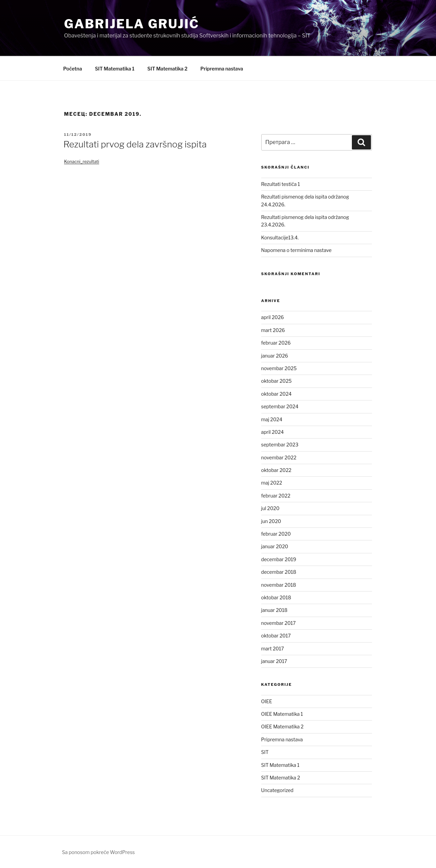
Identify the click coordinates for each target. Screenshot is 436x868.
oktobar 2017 (276, 636)
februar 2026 (276, 343)
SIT (265, 752)
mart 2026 (273, 330)
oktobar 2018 (276, 597)
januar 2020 (275, 546)
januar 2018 (274, 610)
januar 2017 (274, 661)
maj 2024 (272, 419)
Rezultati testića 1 (281, 184)
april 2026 (273, 317)
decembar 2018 (279, 572)
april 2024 (273, 432)
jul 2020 (270, 508)
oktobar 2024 (277, 394)
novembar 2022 (279, 457)
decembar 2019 (279, 559)
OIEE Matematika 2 (283, 727)
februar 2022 (276, 496)
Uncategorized (277, 790)
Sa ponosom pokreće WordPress (98, 852)
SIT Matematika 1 (115, 69)
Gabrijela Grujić (132, 24)
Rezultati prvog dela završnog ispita (135, 144)
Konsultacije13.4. (280, 238)
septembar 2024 (280, 406)
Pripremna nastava (222, 69)
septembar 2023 (280, 445)
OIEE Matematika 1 (282, 714)
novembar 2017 (279, 623)
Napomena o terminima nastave (297, 250)
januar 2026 (275, 356)
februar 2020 (276, 534)
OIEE (267, 701)
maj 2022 (272, 483)
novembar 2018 (279, 585)
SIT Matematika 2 (168, 69)
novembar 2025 (279, 368)
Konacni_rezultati (82, 162)
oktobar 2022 (276, 470)
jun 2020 (271, 521)
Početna (73, 69)
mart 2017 (273, 649)
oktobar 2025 (277, 381)
